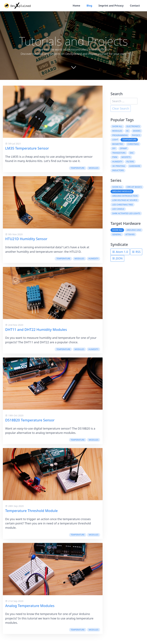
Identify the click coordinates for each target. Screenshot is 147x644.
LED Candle (118, 209)
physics (136, 136)
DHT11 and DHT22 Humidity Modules (36, 330)
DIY (114, 149)
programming (120, 136)
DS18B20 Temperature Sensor (30, 420)
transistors (119, 153)
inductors (118, 171)
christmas (133, 144)
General (117, 235)
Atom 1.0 (120, 252)
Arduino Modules (122, 192)
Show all (117, 127)
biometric (118, 144)
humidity (94, 259)
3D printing (119, 166)
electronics (133, 127)
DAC (132, 153)
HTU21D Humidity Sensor (26, 239)
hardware (135, 166)
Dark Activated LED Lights (126, 214)
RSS (136, 252)
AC (127, 131)
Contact (135, 6)
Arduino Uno (134, 230)
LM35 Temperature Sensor (27, 149)
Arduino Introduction (125, 196)
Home (75, 6)
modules (94, 168)
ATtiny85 (130, 235)
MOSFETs (126, 157)
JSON (117, 259)
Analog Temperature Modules (30, 606)
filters (130, 162)
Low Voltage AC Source (125, 200)
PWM (115, 157)
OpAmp (123, 149)
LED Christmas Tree (123, 205)
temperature (77, 168)
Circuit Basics (134, 187)
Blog (88, 6)
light (115, 140)
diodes (137, 131)
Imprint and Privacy (110, 6)
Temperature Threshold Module (32, 511)
